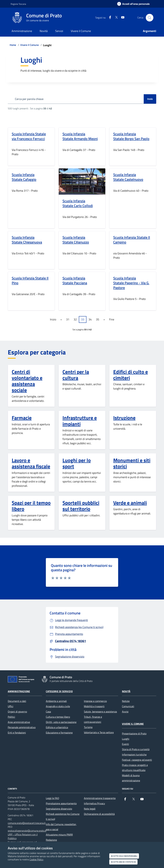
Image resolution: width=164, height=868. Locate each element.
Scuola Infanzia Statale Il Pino (30, 280)
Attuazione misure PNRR (59, 835)
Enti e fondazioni (17, 733)
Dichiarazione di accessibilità (99, 814)
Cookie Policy (36, 859)
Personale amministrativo (22, 727)
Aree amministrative (19, 722)
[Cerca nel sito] (150, 18)
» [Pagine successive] (104, 319)
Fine (112, 319)
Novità (126, 691)
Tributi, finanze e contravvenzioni (93, 719)
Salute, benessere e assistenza (100, 712)
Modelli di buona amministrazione (131, 778)
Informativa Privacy (94, 803)
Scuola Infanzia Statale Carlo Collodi (78, 203)
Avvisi (125, 712)
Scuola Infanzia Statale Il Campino (132, 240)
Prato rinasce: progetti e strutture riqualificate (135, 768)
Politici (11, 717)
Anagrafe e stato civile (58, 706)
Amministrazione (19, 691)
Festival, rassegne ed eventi (137, 760)
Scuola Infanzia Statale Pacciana (75, 280)
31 (68, 319)
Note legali (90, 809)
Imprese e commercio (95, 701)
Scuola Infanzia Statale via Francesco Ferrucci (29, 136)
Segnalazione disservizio (59, 809)
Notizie (126, 701)
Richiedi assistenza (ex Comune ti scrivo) (63, 816)
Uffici (11, 706)
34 (90, 319)
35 (98, 319)
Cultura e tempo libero (58, 717)
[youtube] (121, 18)
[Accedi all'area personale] (133, 4)
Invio (150, 99)
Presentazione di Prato (134, 733)
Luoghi (126, 739)
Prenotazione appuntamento (61, 803)
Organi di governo (17, 712)
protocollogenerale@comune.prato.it (27, 831)
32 (75, 319)
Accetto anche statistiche (123, 862)
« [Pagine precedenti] (61, 319)
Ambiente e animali (56, 701)
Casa (48, 712)
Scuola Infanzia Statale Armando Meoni (80, 136)
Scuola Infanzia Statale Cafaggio (24, 177)
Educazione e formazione (59, 733)
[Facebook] (109, 18)
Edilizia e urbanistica (57, 727)
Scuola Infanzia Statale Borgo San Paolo (131, 136)
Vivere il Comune (30, 45)
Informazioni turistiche (134, 755)
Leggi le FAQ (52, 798)
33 (83, 319)
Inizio (53, 319)
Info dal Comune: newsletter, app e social (61, 827)
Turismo (88, 727)
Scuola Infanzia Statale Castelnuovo (128, 177)
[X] (115, 18)
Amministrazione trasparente (100, 798)
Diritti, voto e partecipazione (61, 722)
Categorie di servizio (59, 691)
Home (13, 45)
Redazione (51, 840)
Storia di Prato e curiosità (136, 749)
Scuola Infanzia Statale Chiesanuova (27, 240)
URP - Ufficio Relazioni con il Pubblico (23, 836)
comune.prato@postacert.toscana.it (27, 823)
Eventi (125, 744)
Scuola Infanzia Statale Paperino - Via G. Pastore (131, 283)
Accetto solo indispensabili (124, 856)
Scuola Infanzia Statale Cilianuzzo (76, 240)
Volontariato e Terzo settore (99, 732)
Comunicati (128, 706)
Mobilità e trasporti (94, 706)
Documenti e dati (17, 701)
